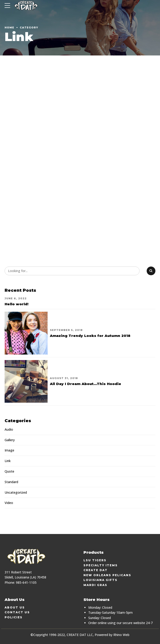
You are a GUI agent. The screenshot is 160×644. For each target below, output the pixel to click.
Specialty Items (101, 565)
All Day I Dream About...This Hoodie (86, 384)
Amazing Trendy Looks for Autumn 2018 (90, 336)
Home (9, 28)
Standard (11, 482)
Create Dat (96, 570)
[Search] (151, 271)
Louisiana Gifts (100, 580)
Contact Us (17, 612)
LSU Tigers (95, 560)
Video (9, 503)
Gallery (10, 440)
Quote (9, 471)
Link (8, 461)
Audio (9, 429)
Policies (14, 617)
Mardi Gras (95, 585)
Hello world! (17, 304)
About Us (15, 607)
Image (9, 450)
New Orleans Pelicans (107, 575)
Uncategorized (16, 492)
